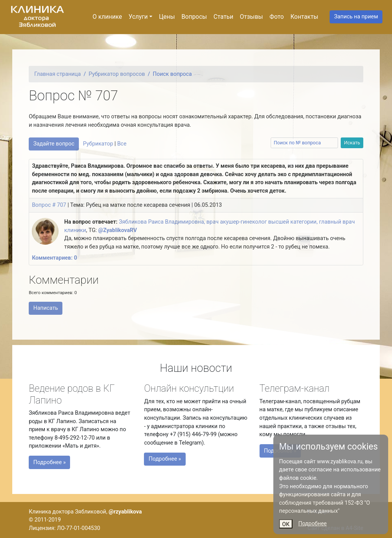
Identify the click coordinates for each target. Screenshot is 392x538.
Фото (277, 17)
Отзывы (252, 17)
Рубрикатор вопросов (117, 74)
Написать (46, 308)
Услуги (138, 17)
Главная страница (58, 74)
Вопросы (194, 17)
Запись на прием (356, 17)
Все (122, 144)
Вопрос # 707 (49, 205)
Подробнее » (64, 458)
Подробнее (312, 524)
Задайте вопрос (54, 144)
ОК (286, 524)
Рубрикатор (98, 144)
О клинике (107, 17)
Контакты (305, 17)
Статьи (224, 17)
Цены (167, 17)
